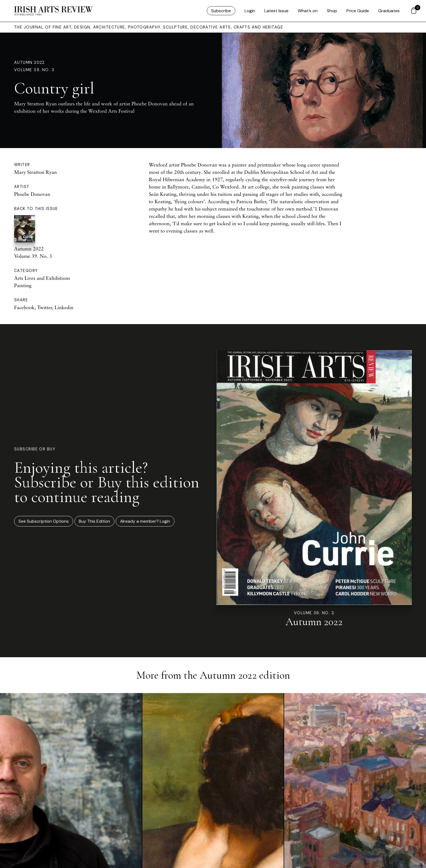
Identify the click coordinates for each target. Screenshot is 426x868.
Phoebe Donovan (32, 194)
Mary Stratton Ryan (35, 172)
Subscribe (221, 11)
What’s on (308, 11)
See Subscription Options (44, 521)
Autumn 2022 (29, 62)
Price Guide (358, 11)
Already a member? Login (145, 521)
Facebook (24, 307)
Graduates (389, 11)
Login (250, 11)
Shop (332, 11)
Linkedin (64, 307)
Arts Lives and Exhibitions (42, 278)
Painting (23, 285)
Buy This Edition (94, 521)
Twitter (45, 307)
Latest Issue (276, 11)
